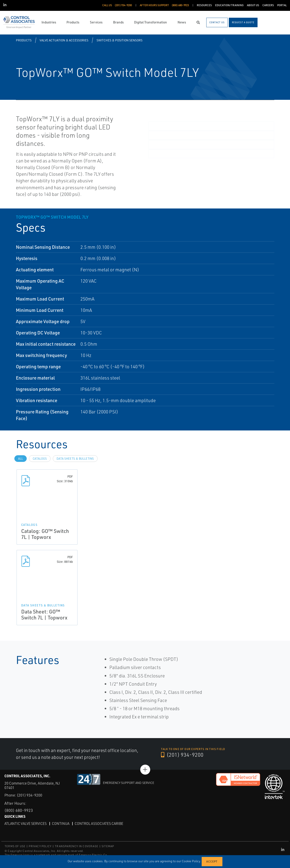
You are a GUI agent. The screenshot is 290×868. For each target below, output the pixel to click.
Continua (61, 824)
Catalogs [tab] (40, 459)
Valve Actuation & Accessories (64, 40)
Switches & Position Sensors (119, 40)
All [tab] (21, 459)
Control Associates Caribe (99, 824)
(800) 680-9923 (19, 810)
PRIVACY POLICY (40, 846)
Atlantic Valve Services (26, 824)
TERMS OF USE (15, 846)
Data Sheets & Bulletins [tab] (75, 459)
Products (24, 40)
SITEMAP (108, 846)
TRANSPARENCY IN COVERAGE (77, 846)
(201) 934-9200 (182, 755)
